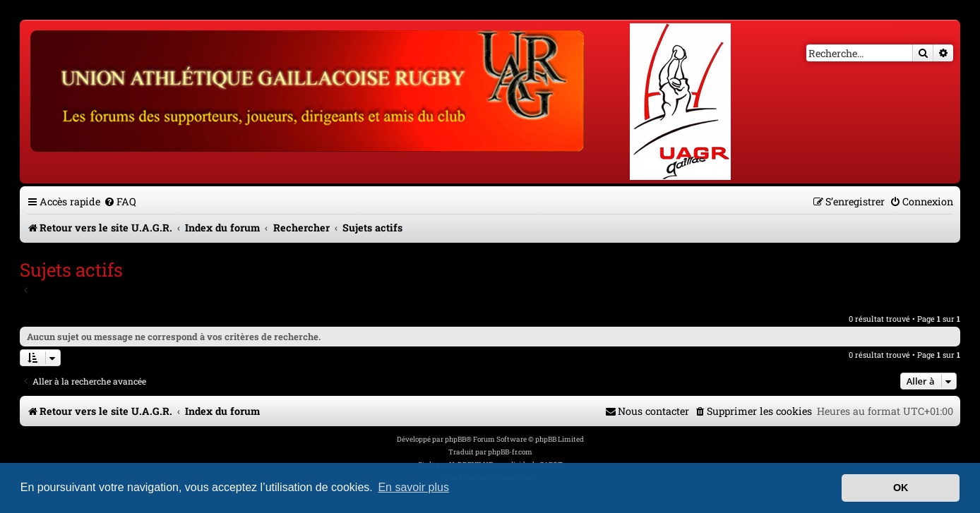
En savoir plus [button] (413, 487)
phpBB (455, 439)
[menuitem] (120, 201)
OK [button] (901, 488)
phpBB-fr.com (510, 452)
